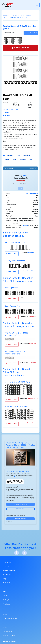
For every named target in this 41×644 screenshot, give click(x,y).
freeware (23, 159)
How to (5, 596)
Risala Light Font (11, 288)
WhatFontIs (8, 15)
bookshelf (10, 155)
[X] (24, 553)
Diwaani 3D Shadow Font (15, 242)
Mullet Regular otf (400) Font (16, 407)
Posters (25, 225)
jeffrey (7, 159)
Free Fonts (6, 604)
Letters (5, 623)
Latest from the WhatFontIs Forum (18, 471)
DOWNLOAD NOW (21, 48)
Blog (4, 579)
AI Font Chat (7, 575)
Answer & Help (11, 477)
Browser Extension (9, 571)
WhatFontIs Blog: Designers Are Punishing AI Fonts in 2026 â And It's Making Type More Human (20, 445)
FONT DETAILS (12, 253)
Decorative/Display (32, 193)
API (4, 608)
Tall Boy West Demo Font (15, 261)
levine (14, 159)
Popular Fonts (7, 631)
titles (18, 155)
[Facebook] (17, 553)
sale (31, 159)
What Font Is (7, 562)
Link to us (6, 566)
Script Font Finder (9, 635)
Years (5, 627)
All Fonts (18, 15)
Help (4, 592)
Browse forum (20, 509)
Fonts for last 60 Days (10, 619)
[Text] (13, 33)
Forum (5, 615)
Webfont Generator (20, 519)
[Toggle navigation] (37, 5)
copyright (27, 155)
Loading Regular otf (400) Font (17, 382)
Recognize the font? (20, 504)
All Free (28, 15)
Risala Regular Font (12, 306)
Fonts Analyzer (8, 583)
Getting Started (8, 600)
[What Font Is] (7, 5)
